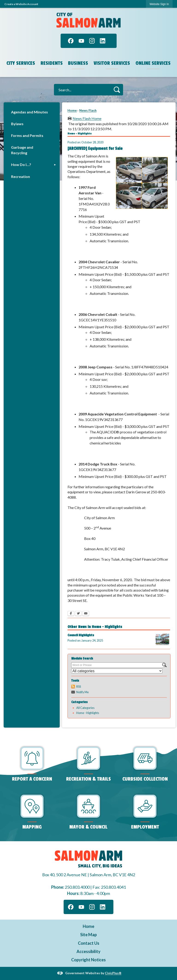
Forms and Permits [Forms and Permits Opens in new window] (27, 135)
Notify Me (83, 692)
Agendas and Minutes (29, 112)
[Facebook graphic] (71, 41)
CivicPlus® (113, 973)
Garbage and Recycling (22, 150)
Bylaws (17, 124)
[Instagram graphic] (92, 41)
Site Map (88, 935)
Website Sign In (159, 4)
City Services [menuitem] (21, 63)
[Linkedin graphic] (103, 41)
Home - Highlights (88, 713)
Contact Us (89, 943)
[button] (117, 90)
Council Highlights (81, 635)
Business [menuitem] (78, 63)
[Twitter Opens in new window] (78, 614)
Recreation (21, 176)
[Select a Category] (117, 671)
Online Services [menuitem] (153, 63)
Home (72, 110)
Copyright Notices (88, 960)
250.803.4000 (77, 887)
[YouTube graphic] (81, 41)
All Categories (85, 708)
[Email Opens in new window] (86, 614)
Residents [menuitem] (52, 63)
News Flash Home (87, 118)
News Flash (88, 110)
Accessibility (88, 951)
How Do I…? (21, 164)
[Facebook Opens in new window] (71, 614)
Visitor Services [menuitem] (112, 63)
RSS (79, 687)
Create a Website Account (21, 4)
